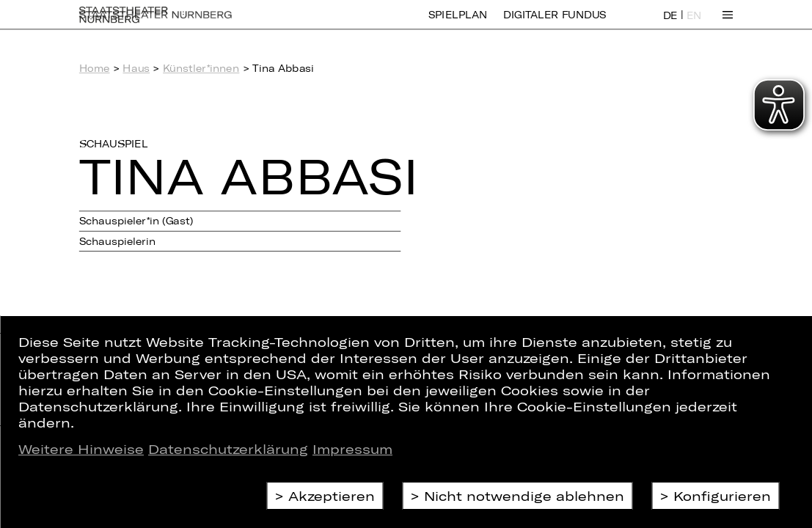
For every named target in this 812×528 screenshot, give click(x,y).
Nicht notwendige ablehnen (524, 496)
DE (670, 25)
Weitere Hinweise (81, 449)
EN (694, 25)
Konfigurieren (722, 496)
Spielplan (458, 24)
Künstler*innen (201, 69)
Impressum (352, 449)
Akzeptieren (332, 496)
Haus (136, 69)
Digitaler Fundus (555, 24)
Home (95, 69)
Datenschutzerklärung (228, 449)
